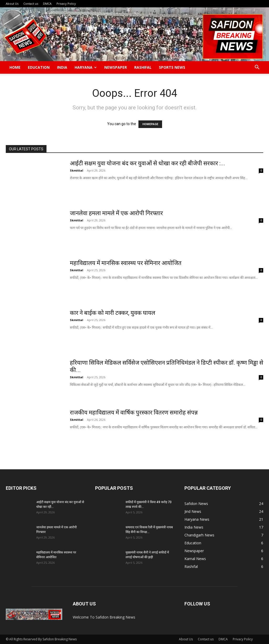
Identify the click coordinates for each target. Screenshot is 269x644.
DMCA (47, 4)
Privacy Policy (66, 4)
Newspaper (116, 67)
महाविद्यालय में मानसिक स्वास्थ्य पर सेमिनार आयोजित (126, 263)
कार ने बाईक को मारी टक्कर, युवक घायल (113, 313)
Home (15, 67)
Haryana (86, 67)
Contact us (31, 4)
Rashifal (143, 67)
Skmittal (77, 170)
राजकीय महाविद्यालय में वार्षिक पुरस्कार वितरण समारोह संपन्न (134, 413)
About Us (12, 4)
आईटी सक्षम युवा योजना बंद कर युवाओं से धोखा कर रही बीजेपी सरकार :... (148, 163)
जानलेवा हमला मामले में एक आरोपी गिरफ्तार (116, 213)
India (62, 67)
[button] (257, 68)
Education (39, 67)
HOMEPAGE (150, 124)
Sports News (172, 67)
